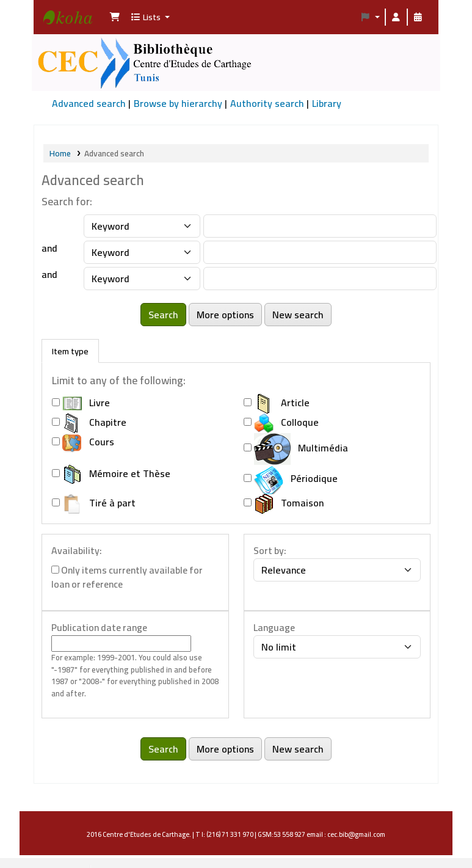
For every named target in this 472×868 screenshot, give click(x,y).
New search (298, 315)
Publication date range (99, 628)
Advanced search (89, 103)
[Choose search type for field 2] (142, 252)
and (49, 248)
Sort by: (270, 551)
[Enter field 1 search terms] (320, 226)
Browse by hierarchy (178, 103)
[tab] (70, 351)
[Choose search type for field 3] (142, 279)
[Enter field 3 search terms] (320, 279)
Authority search (267, 103)
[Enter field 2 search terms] (320, 252)
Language (274, 628)
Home (60, 153)
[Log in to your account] (396, 17)
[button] (115, 17)
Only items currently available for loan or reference (127, 578)
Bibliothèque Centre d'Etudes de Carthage (74, 28)
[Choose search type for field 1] (142, 226)
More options (225, 315)
